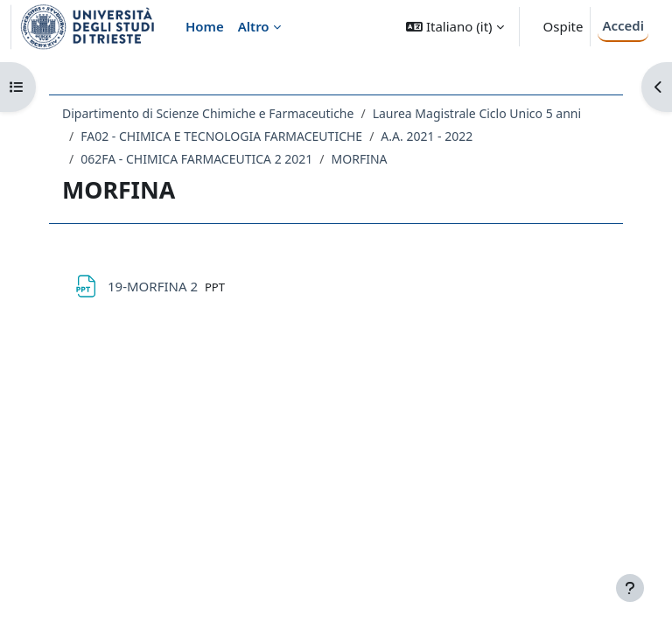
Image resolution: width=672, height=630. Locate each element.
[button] (455, 27)
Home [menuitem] (205, 26)
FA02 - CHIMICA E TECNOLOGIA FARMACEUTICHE (221, 136)
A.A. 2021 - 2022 (427, 136)
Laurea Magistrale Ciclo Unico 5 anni (477, 113)
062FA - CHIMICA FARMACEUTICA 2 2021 (196, 159)
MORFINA (360, 159)
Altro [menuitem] (254, 26)
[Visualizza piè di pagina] (630, 588)
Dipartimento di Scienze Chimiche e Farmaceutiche (208, 113)
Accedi (623, 25)
